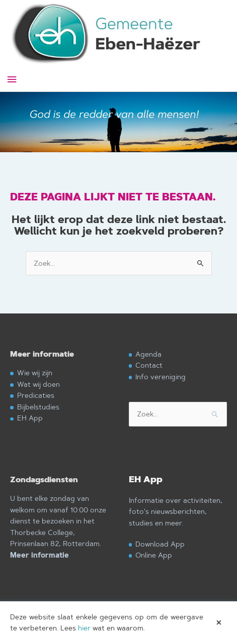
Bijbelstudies (38, 407)
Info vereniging (161, 377)
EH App (30, 418)
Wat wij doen (38, 384)
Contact (149, 365)
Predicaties (36, 395)
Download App (160, 544)
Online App (154, 555)
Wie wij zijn (35, 372)
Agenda (148, 354)
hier (84, 628)
